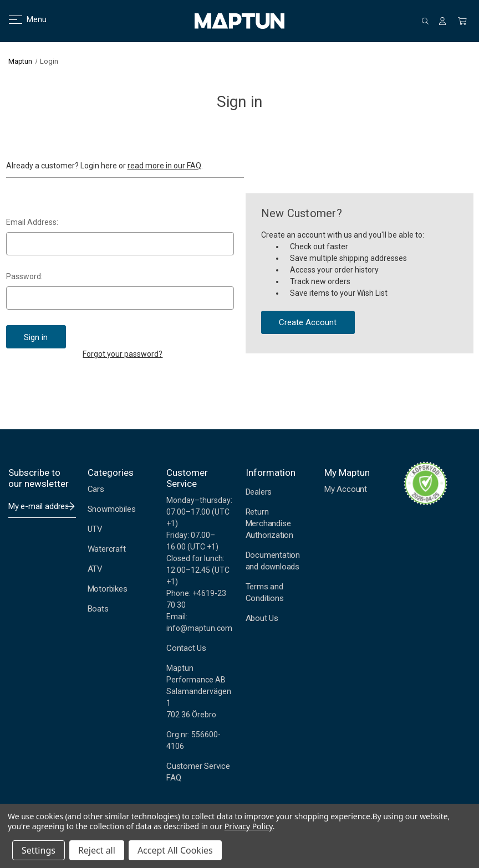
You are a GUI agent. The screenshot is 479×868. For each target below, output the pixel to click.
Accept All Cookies (175, 850)
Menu (21, 19)
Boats (98, 609)
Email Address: (32, 222)
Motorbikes (108, 589)
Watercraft (107, 549)
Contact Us (186, 648)
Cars (96, 489)
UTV (95, 529)
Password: (24, 276)
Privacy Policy (249, 826)
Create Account (308, 322)
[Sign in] (442, 21)
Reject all (97, 850)
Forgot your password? (123, 354)
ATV (95, 569)
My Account (346, 489)
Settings (39, 850)
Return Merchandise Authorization (270, 523)
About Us (262, 618)
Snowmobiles (112, 509)
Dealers (259, 492)
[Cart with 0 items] (462, 21)
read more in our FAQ (164, 166)
